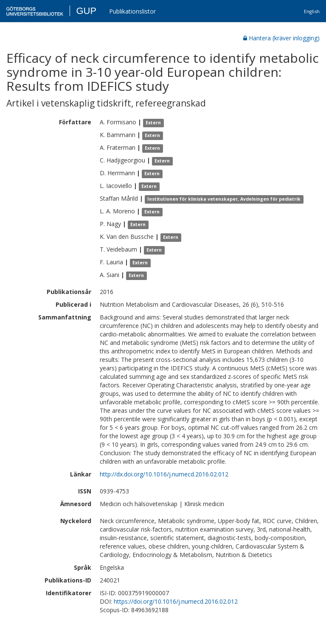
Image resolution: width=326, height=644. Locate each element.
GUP (86, 11)
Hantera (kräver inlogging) (281, 38)
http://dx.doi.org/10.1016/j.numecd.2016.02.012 (164, 474)
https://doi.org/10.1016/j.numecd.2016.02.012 (176, 601)
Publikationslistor (132, 11)
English (312, 11)
